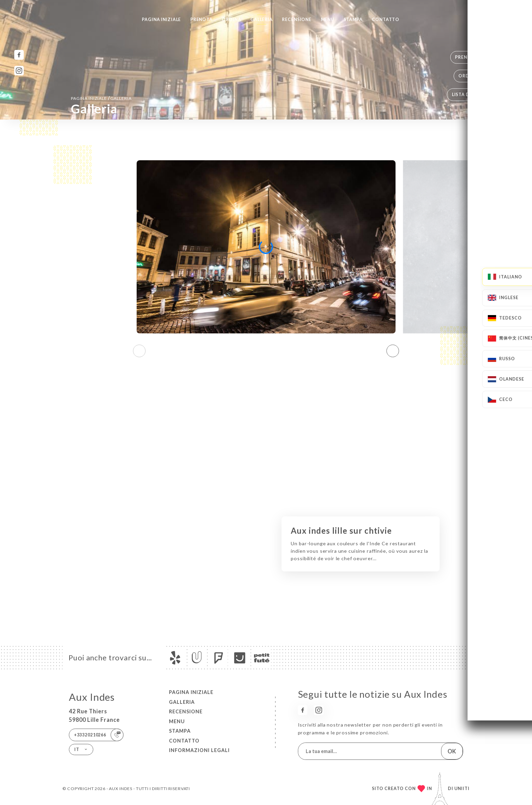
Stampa (353, 20)
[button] (393, 351)
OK (452, 751)
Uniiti (462, 789)
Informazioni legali (199, 750)
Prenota (202, 20)
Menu (328, 20)
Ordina (231, 20)
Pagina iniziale (161, 20)
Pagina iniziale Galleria (101, 98)
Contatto (386, 20)
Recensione (297, 20)
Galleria (262, 20)
